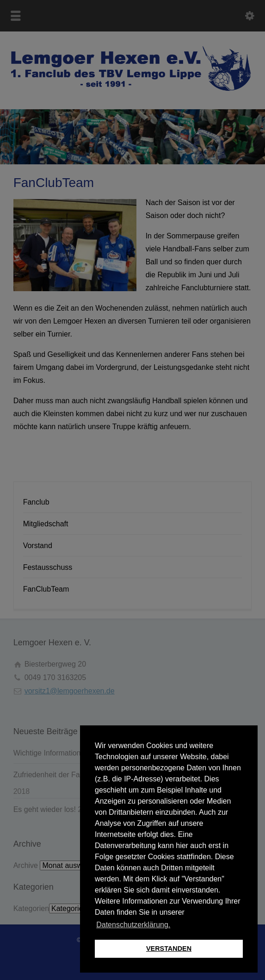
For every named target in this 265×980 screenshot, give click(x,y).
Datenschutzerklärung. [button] (133, 925)
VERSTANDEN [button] (169, 949)
